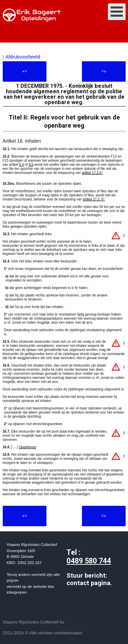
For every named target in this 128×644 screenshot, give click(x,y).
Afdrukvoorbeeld (22, 57)
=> (104, 71)
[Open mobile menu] (117, 12)
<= (25, 71)
